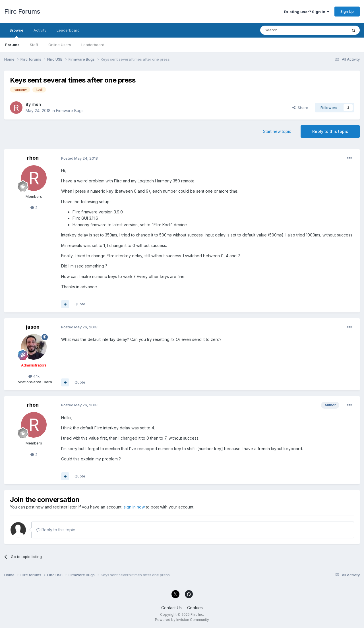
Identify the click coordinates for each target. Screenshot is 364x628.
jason (33, 327)
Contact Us (171, 608)
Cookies (195, 608)
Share (300, 108)
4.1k (34, 376)
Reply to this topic (330, 131)
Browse (16, 33)
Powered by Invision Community (182, 620)
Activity (40, 30)
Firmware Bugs (70, 111)
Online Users (60, 45)
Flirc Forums (22, 11)
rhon (36, 104)
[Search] (289, 30)
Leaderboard (93, 45)
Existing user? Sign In (307, 12)
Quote (80, 304)
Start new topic (277, 131)
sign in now (134, 507)
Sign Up (347, 11)
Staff (34, 45)
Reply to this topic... (57, 530)
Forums (12, 45)
